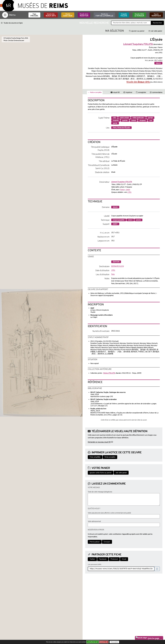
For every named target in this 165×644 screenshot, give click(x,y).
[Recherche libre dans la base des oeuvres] (131, 23)
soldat (134, 121)
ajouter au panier (137, 31)
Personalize (114, 642)
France (122, 190)
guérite (125, 121)
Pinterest (114, 559)
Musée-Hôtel (139, 15)
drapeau (143, 121)
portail (150, 118)
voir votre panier (155, 31)
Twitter (92, 559)
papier (115, 224)
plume (138, 220)
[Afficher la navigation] (5, 15)
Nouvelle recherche (94, 23)
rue (151, 121)
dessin (158, 63)
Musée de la (84, 15)
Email (124, 559)
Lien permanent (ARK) (95, 565)
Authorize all (93, 642)
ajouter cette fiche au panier (101, 473)
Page (34, 15)
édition (116, 262)
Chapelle (124, 15)
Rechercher (157, 23)
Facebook (103, 559)
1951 (129, 192)
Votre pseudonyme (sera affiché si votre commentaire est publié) (109, 513)
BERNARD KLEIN (118, 266)
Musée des (51, 15)
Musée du (104, 15)
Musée (68, 15)
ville (114, 118)
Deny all (104, 642)
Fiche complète (110, 457)
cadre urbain (124, 118)
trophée (116, 121)
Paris (113, 274)
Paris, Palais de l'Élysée (121, 128)
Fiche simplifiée (95, 457)
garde (115, 123)
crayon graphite (119, 220)
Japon (128, 190)
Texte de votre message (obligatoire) (100, 492)
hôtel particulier (138, 118)
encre (130, 220)
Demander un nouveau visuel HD (99, 442)
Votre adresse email (94, 521)
